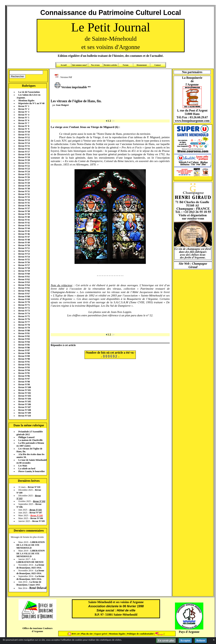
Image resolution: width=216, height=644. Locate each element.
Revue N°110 (25, 416)
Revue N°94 (24, 370)
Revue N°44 (24, 228)
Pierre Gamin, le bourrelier (32, 471)
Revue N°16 (24, 149)
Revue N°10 (24, 132)
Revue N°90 (24, 359)
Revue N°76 (24, 319)
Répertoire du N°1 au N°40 (31, 103)
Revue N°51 (24, 248)
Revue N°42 (24, 223)
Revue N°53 (24, 254)
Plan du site (87, 634)
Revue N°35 (24, 203)
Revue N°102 (25, 393)
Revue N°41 (24, 220)
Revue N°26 (24, 177)
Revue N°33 (24, 197)
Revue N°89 (24, 356)
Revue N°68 (24, 296)
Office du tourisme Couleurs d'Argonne (37, 630)
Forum (125, 65)
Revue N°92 (24, 365)
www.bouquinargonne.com (192, 121)
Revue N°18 (24, 154)
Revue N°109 (25, 413)
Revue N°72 (24, 308)
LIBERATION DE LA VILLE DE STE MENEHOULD (31, 545)
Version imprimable (71, 87)
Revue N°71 (24, 305)
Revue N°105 (25, 402)
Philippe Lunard (26, 437)
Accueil (64, 65)
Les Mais (23, 466)
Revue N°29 (24, 186)
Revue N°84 (24, 342)
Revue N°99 (24, 384)
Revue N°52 (24, 251)
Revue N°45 (24, 231)
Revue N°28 (24, 183)
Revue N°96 (24, 376)
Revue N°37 (24, 208)
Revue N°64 (24, 285)
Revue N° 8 (24, 126)
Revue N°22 (24, 166)
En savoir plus (166, 640)
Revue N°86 (24, 348)
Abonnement (142, 65)
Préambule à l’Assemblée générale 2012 (30, 433)
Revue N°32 (24, 194)
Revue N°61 (24, 277)
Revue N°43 (24, 225)
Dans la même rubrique (29, 425)
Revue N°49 (24, 242)
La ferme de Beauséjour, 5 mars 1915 (29, 583)
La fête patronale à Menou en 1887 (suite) (30, 444)
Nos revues (95, 65)
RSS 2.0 (74, 634)
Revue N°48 (24, 240)
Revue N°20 (24, 160)
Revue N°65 (24, 288)
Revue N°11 (24, 135)
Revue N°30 (24, 189)
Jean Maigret (62, 105)
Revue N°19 (24, 157)
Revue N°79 (24, 328)
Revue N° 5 (24, 118)
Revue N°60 (24, 274)
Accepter (185, 640)
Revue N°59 (24, 271)
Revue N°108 (25, 410)
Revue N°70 (24, 302)
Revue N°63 (24, 282)
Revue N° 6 (24, 120)
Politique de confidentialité (140, 634)
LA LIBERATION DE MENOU (30, 561)
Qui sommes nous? (79, 65)
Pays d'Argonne (189, 632)
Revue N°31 (24, 191)
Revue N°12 (24, 137)
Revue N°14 (24, 143)
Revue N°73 (24, 311)
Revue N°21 (24, 163)
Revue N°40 (24, 217)
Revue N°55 (24, 260)
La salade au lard (27, 469)
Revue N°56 (24, 262)
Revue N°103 (25, 396)
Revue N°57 (24, 265)
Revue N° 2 (24, 109)
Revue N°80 (24, 331)
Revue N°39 (24, 214)
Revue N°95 (24, 373)
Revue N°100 (25, 387)
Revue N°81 (24, 333)
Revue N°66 (24, 291)
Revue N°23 (24, 169)
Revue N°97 (24, 379)
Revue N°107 (25, 407)
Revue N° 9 (24, 129)
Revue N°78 (24, 325)
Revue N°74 (24, 313)
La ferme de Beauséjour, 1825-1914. (30, 566)
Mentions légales (26, 101)
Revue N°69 (24, 299)
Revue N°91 (24, 362)
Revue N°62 (24, 279)
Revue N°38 (24, 211)
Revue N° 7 (24, 123)
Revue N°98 (24, 382)
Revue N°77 (24, 322)
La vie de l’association (29, 92)
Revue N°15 (24, 146)
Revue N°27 (24, 180)
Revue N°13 (24, 140)
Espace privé (100, 634)
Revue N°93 (24, 367)
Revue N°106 (25, 404)
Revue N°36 (24, 206)
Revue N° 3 (24, 112)
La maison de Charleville (30, 440)
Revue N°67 (24, 294)
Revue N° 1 (24, 106)
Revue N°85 (24, 345)
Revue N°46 (24, 234)
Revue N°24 (24, 172)
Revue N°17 (24, 152)
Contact (158, 65)
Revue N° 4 (24, 115)
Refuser (201, 640)
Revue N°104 (25, 399)
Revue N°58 (24, 268)
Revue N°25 (24, 174)
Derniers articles (110, 65)
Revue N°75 (24, 316)
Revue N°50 (24, 245)
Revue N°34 (24, 200)
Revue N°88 (24, 353)
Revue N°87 (24, 350)
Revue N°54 (24, 257)
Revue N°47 (24, 237)
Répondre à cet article (63, 345)
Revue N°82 (24, 336)
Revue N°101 (25, 390)
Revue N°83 (24, 339)
